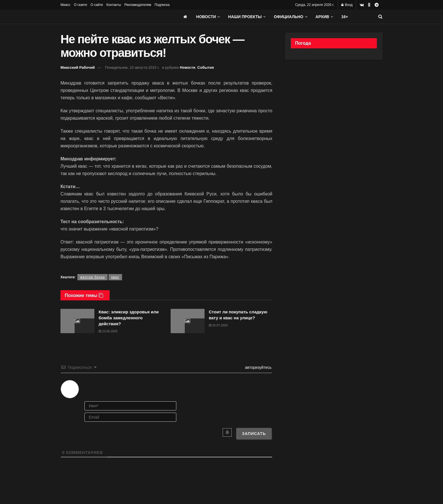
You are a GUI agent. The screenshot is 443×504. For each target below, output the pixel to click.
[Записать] (254, 434)
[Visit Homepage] (103, 17)
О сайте (97, 5)
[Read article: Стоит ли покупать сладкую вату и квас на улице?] (188, 321)
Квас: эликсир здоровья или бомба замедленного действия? (129, 318)
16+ (345, 17)
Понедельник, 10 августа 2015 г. (132, 67)
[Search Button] (380, 17)
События (206, 67)
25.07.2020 (218, 325)
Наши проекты (245, 17)
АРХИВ (322, 17)
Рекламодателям (138, 5)
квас (115, 277)
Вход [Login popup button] (347, 5)
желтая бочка (93, 277)
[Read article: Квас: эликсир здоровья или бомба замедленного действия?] (77, 321)
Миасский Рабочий (78, 67)
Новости (206, 17)
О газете (80, 5)
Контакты (114, 5)
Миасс (65, 5)
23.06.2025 (108, 331)
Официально (288, 17)
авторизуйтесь (258, 367)
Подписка (162, 5)
